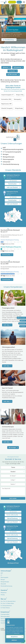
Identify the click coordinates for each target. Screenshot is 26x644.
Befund (19, 2)
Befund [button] (23, 321)
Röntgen (3, 580)
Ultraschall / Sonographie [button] (7, 108)
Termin (12, 2)
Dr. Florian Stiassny (5, 608)
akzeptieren (14, 637)
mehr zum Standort (12, 187)
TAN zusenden (12, 74)
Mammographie (4, 577)
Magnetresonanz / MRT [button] (7, 104)
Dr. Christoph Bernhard (6, 606)
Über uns (3, 599)
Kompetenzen (5, 612)
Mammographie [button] (17, 99)
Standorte (4, 590)
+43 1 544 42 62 (13, 181)
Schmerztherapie (5, 621)
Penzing (3, 595)
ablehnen (14, 640)
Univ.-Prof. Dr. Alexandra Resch (8, 601)
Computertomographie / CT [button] (7, 95)
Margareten (4, 593)
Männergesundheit (5, 616)
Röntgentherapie (5, 582)
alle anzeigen (12, 448)
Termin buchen (12, 184)
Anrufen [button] (23, 326)
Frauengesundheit (5, 614)
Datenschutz (17, 633)
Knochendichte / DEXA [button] (6, 99)
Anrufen (12, 71)
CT (1, 575)
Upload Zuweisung (12, 518)
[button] (24, 2)
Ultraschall (3, 584)
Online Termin (21, 318)
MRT (2, 573)
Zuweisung (17, 67)
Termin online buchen (12, 515)
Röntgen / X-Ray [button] (20, 95)
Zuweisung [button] (22, 323)
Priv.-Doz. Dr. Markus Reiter (7, 603)
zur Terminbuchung (8, 40)
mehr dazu (7, 325)
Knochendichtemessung (6, 586)
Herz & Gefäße (4, 623)
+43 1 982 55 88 (13, 197)
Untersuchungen (6, 571)
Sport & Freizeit (5, 619)
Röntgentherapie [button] (19, 108)
